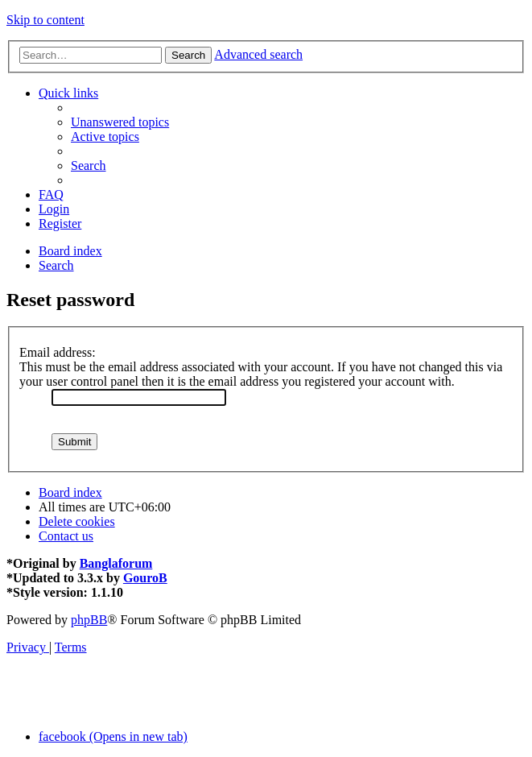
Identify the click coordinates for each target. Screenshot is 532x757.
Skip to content (45, 20)
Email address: (58, 352)
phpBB (89, 620)
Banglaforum (116, 563)
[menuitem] (120, 122)
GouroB (145, 578)
